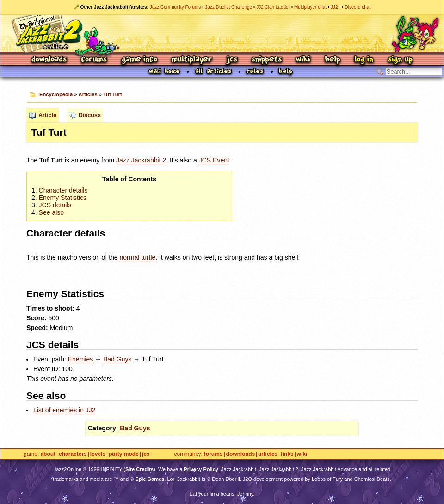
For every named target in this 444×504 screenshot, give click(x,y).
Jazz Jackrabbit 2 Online (222, 33)
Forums (94, 60)
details (55, 205)
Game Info (139, 60)
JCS (232, 60)
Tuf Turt (113, 94)
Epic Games (150, 479)
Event (214, 160)
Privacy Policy (201, 469)
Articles (88, 94)
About (48, 454)
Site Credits (139, 469)
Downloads (50, 60)
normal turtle (138, 257)
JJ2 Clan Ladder (273, 7)
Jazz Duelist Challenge (228, 7)
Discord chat (358, 7)
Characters (73, 454)
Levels (98, 454)
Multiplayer (192, 60)
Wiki (303, 60)
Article (47, 115)
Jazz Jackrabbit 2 (141, 160)
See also (51, 212)
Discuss (90, 115)
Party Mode (124, 454)
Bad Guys (117, 359)
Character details (63, 190)
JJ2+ (336, 7)
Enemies (80, 359)
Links (287, 454)
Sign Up (400, 60)
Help (333, 60)
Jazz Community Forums (176, 7)
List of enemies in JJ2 (65, 410)
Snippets (267, 60)
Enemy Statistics (63, 198)
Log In (364, 60)
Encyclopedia (56, 94)
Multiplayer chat (310, 7)
